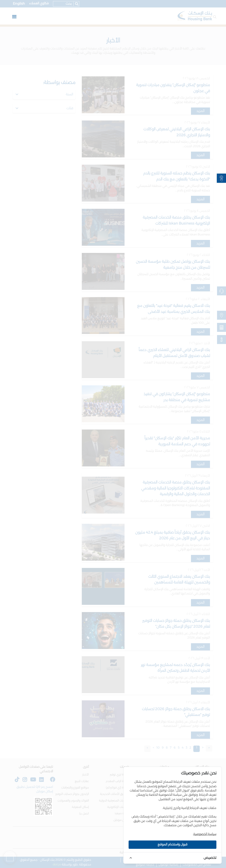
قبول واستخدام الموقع (172, 845)
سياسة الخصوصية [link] (205, 834)
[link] (221, 178)
